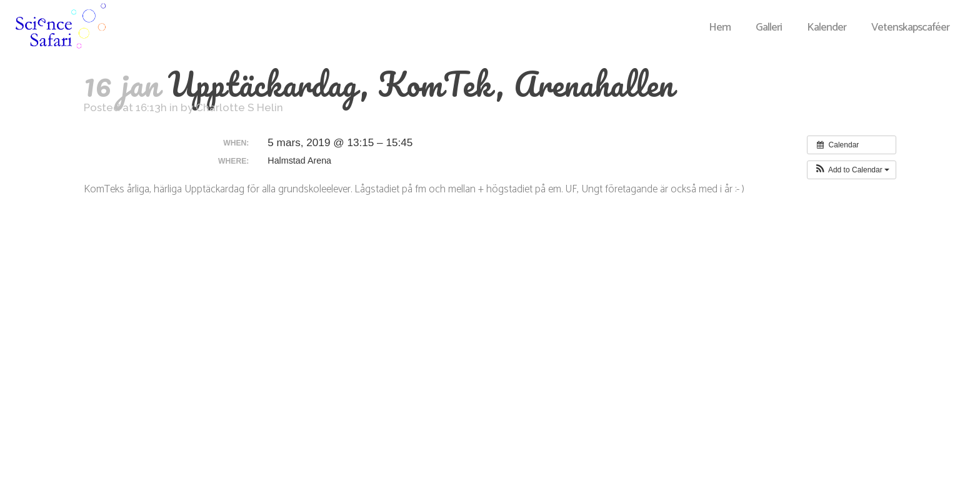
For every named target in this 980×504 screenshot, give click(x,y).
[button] (852, 170)
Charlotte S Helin (239, 107)
